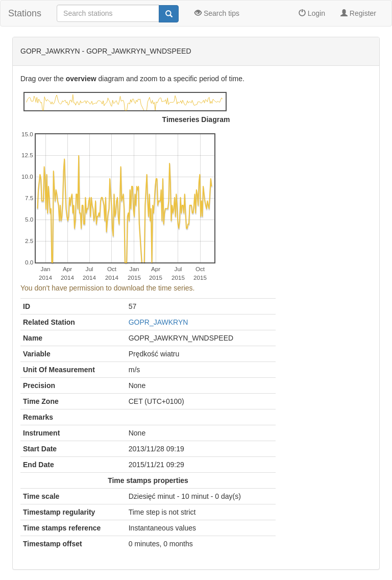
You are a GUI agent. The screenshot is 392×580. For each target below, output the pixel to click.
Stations (25, 13)
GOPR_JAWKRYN (158, 322)
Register (358, 13)
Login (312, 13)
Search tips (217, 13)
